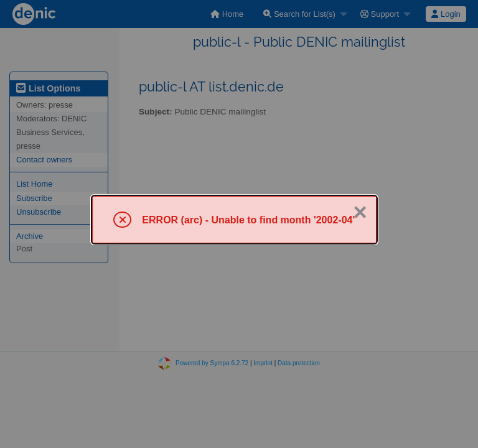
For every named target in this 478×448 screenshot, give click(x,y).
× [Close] (360, 212)
